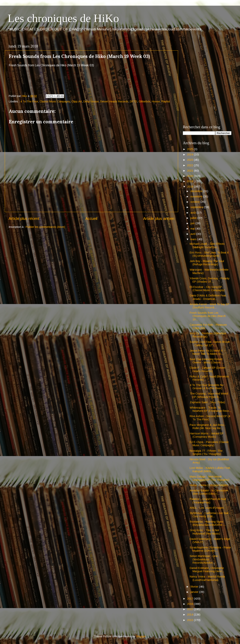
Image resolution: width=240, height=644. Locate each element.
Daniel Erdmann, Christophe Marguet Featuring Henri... (207, 570)
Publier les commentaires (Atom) (45, 227)
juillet (194, 218)
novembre (197, 196)
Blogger (141, 636)
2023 (190, 160)
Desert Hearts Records (114, 101)
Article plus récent (24, 219)
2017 (190, 599)
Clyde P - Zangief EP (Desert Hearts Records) (208, 369)
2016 (190, 604)
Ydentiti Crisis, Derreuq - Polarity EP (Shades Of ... (210, 280)
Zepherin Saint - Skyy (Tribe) (207, 402)
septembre (197, 207)
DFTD (134, 101)
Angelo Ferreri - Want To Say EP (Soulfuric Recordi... (210, 306)
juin (193, 223)
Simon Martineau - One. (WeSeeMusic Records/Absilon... (204, 559)
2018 (190, 187)
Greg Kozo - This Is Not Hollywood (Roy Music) (205, 532)
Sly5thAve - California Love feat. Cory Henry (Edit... (209, 515)
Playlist (166, 101)
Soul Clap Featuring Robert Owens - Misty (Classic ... (207, 361)
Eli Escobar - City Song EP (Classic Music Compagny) (207, 289)
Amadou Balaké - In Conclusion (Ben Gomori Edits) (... (209, 492)
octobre (195, 202)
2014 (190, 615)
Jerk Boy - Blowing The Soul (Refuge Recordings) (207, 263)
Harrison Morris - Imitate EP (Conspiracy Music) (207, 435)
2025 (190, 149)
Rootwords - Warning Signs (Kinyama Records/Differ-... (208, 523)
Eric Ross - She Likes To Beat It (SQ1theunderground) (209, 254)
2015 (190, 609)
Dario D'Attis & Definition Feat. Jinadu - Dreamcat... (208, 297)
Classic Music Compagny (55, 101)
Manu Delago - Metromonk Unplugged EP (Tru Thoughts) (210, 478)
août (194, 213)
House (156, 101)
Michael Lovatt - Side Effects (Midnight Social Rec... (207, 245)
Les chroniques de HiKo (63, 18)
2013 (190, 620)
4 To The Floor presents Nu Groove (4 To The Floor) (207, 387)
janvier (195, 592)
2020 (190, 176)
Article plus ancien (159, 219)
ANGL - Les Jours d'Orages (207, 508)
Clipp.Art (77, 101)
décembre (197, 191)
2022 (190, 165)
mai (193, 229)
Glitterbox (144, 101)
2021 (190, 171)
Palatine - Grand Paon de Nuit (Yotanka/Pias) (208, 501)
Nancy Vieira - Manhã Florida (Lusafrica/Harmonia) (207, 578)
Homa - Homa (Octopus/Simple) (209, 485)
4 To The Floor (29, 101)
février (195, 587)
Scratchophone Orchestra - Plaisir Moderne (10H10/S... (210, 549)
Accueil (91, 219)
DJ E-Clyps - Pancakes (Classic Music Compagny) (209, 444)
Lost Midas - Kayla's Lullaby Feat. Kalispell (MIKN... (210, 469)
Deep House (91, 101)
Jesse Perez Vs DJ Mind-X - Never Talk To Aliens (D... (207, 352)
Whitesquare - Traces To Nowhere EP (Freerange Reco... (210, 409)
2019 (190, 181)
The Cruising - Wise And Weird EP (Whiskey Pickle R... (209, 395)
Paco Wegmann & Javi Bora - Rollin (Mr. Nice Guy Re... (208, 427)
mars (194, 239)
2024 (190, 154)
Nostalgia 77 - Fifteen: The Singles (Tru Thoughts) (206, 452)
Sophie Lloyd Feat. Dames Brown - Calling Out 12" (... (210, 343)
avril (193, 234)
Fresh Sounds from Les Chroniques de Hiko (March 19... (208, 316)
